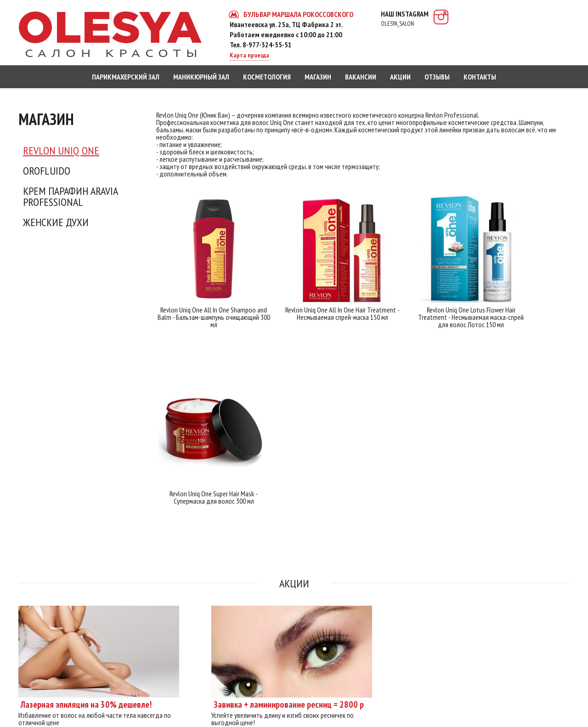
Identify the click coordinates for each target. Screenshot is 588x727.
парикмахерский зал (126, 77)
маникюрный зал (201, 77)
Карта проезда (249, 55)
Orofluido (47, 171)
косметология (267, 77)
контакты (480, 77)
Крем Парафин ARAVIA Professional (70, 197)
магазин (318, 77)
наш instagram (405, 18)
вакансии (361, 77)
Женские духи (56, 222)
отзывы (437, 77)
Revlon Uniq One (61, 151)
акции (400, 77)
